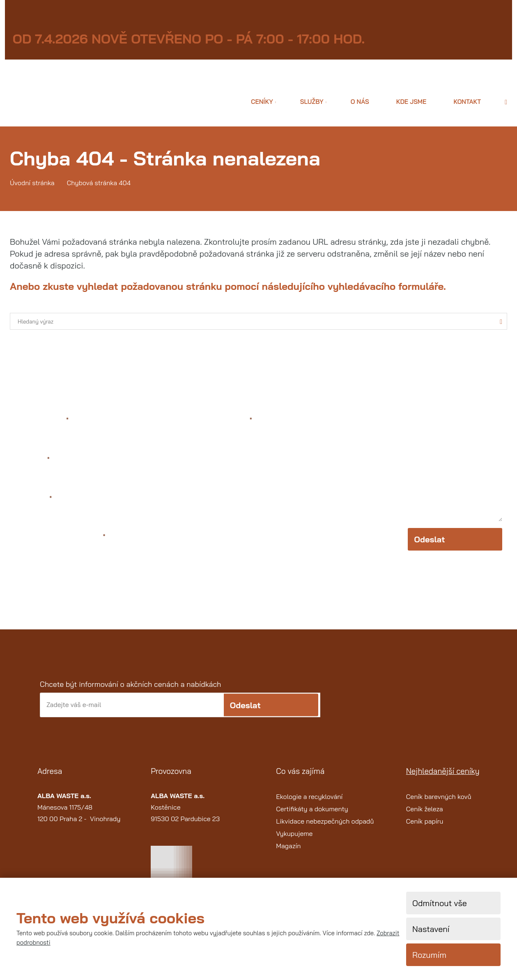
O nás (360, 102)
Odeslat (429, 545)
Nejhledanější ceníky (443, 777)
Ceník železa (425, 814)
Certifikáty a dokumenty (312, 814)
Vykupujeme (294, 839)
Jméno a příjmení (42, 420)
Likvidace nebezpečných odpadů (325, 826)
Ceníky (262, 102)
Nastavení (431, 929)
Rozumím (429, 955)
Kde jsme (411, 102)
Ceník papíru (425, 826)
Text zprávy (233, 420)
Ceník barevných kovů (439, 802)
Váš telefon (33, 499)
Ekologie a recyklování (309, 802)
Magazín (288, 851)
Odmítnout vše (440, 903)
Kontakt (467, 102)
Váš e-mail (32, 460)
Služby (312, 102)
